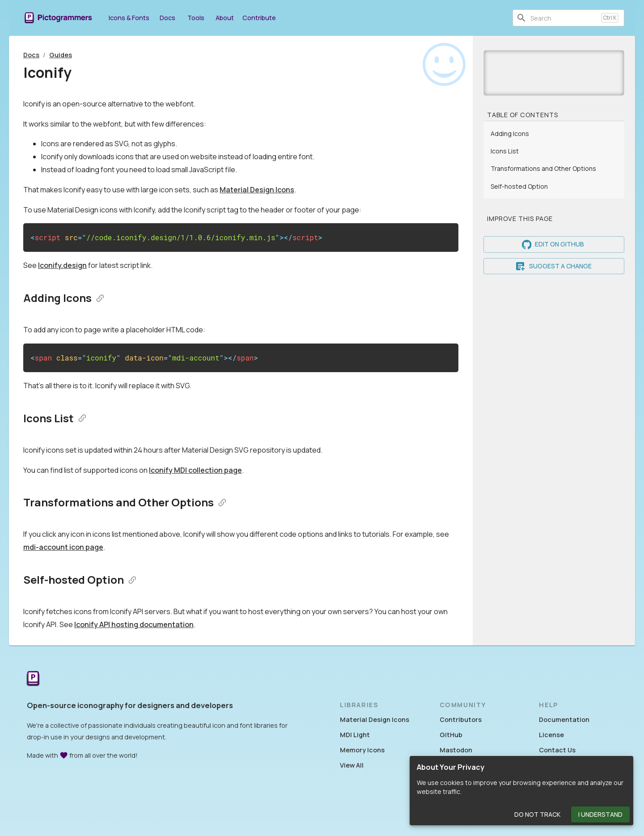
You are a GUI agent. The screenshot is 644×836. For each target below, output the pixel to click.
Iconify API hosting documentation (134, 624)
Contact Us (557, 750)
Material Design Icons (257, 190)
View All (352, 765)
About (225, 18)
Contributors (461, 719)
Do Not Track (537, 815)
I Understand (600, 815)
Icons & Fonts (129, 18)
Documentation (564, 719)
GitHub (451, 735)
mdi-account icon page (63, 547)
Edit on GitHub (554, 244)
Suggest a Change (554, 266)
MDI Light (355, 735)
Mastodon (456, 750)
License (551, 735)
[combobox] (564, 18)
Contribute (259, 18)
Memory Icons (362, 750)
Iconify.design (62, 265)
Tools (196, 18)
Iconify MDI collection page (195, 470)
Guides (61, 55)
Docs (167, 18)
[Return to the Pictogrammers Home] (33, 679)
